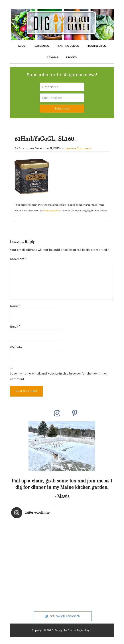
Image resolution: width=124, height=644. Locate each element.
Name (15, 306)
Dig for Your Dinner (62, 23)
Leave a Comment (78, 148)
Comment (18, 259)
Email (15, 327)
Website (16, 347)
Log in (89, 630)
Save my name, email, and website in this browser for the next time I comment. (59, 376)
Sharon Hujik (76, 630)
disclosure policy (51, 211)
